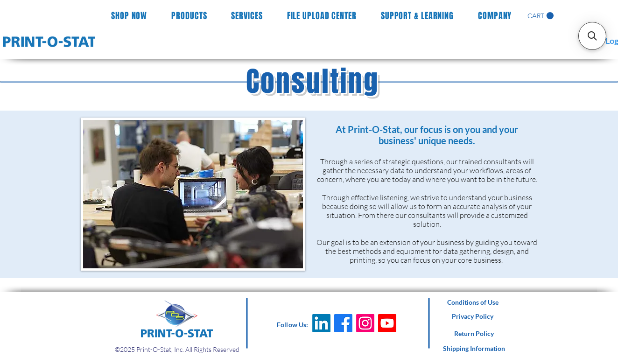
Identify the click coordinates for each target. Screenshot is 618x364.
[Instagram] (365, 323)
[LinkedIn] (321, 323)
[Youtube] (387, 323)
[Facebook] (343, 323)
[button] (541, 16)
